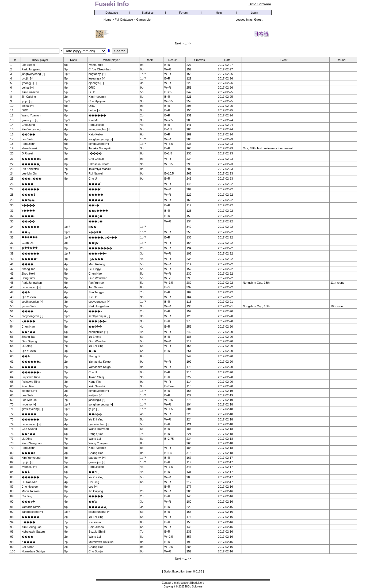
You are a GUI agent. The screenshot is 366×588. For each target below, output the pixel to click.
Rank (75, 60)
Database (112, 13)
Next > (179, 43)
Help (219, 13)
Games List (144, 20)
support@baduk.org (192, 583)
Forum (183, 13)
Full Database (124, 20)
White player (113, 60)
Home (107, 20)
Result (174, 60)
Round (343, 60)
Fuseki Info (112, 4)
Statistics (148, 13)
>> (189, 43)
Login (255, 13)
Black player (42, 60)
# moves (201, 60)
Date (229, 60)
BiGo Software (260, 4)
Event (285, 60)
